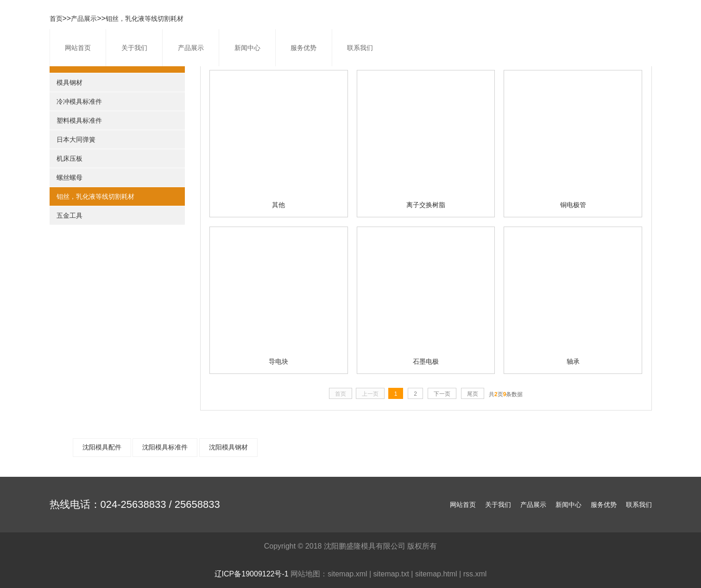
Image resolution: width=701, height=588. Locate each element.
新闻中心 (247, 48)
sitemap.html (436, 574)
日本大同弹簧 (76, 139)
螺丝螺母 (69, 177)
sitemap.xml (347, 574)
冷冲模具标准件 (79, 101)
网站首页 (78, 48)
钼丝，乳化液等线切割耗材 (145, 19)
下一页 (442, 394)
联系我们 (360, 48)
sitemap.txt (391, 574)
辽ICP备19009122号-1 (252, 574)
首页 (56, 19)
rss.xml (475, 574)
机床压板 (69, 158)
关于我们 (134, 48)
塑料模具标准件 (79, 120)
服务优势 (303, 48)
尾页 (473, 394)
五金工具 (69, 215)
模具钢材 (69, 82)
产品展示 (191, 48)
